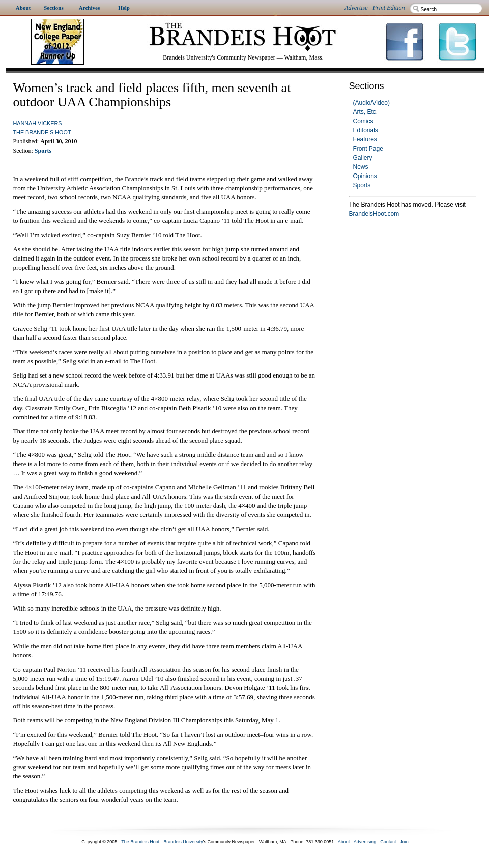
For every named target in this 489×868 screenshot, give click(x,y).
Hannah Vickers (38, 123)
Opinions (365, 176)
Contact (388, 842)
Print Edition (389, 8)
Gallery (363, 158)
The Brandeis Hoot (42, 132)
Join (404, 842)
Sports (362, 185)
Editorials (366, 130)
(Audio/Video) (372, 103)
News (361, 167)
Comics (363, 121)
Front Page (368, 149)
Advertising (365, 842)
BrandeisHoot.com (374, 214)
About (344, 842)
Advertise (356, 8)
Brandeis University (183, 842)
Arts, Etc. (366, 112)
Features (365, 139)
